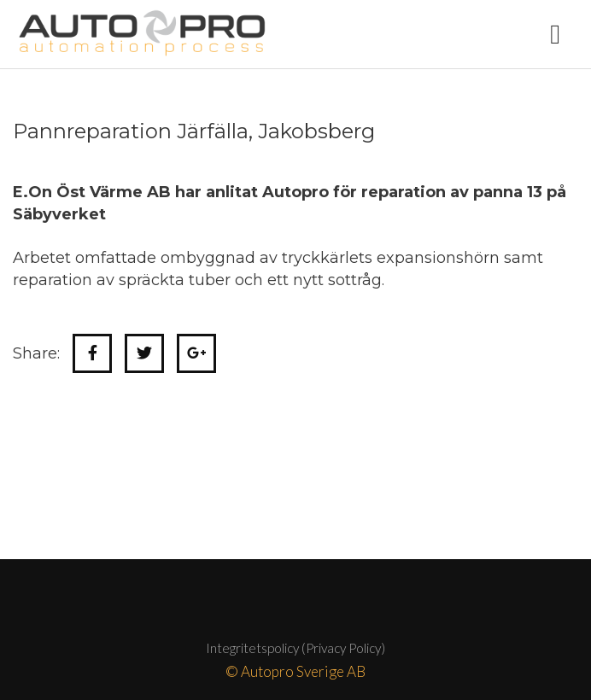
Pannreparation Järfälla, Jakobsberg (194, 131)
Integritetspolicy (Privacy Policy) (295, 648)
